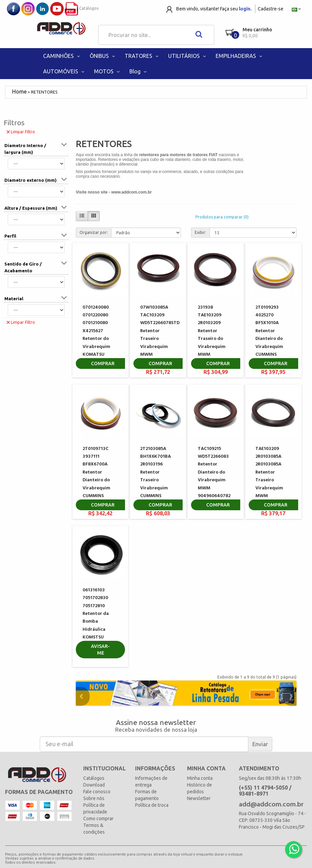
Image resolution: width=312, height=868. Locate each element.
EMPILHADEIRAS (240, 56)
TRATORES (142, 56)
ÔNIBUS (103, 56)
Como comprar (98, 819)
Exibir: (200, 232)
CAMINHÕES (62, 56)
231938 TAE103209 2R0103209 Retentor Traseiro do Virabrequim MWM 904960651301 (213, 335)
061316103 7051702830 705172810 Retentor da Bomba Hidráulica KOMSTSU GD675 (96, 618)
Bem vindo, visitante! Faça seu (214, 9)
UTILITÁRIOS (188, 56)
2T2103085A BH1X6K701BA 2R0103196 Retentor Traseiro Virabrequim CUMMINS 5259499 (155, 476)
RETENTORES (44, 92)
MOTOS (107, 71)
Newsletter (199, 798)
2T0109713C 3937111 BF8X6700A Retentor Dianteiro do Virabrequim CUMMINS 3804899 (96, 476)
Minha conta (200, 778)
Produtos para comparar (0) (222, 217)
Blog (139, 71)
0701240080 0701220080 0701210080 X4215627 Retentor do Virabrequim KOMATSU (96, 331)
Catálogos (82, 8)
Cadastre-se (271, 9)
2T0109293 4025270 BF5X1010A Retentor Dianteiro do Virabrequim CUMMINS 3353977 (269, 335)
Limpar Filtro (21, 131)
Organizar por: (94, 232)
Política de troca (152, 805)
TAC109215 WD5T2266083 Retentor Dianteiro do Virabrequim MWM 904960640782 (214, 472)
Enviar (260, 744)
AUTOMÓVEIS (64, 71)
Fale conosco (97, 792)
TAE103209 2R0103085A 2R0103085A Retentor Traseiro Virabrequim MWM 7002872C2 (269, 476)
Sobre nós (94, 798)
